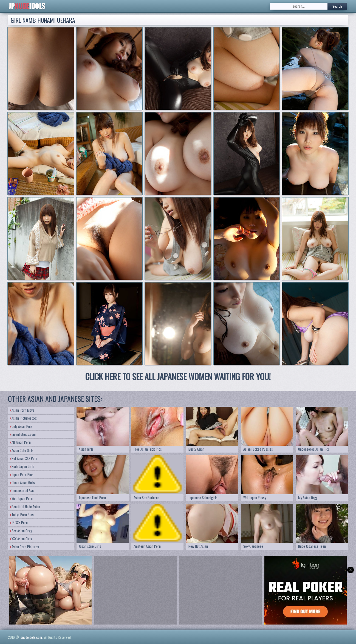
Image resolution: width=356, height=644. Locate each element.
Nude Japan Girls (22, 466)
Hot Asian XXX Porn (24, 458)
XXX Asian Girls (21, 539)
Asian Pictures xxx (23, 418)
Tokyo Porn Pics (22, 515)
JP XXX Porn (19, 522)
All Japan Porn (20, 442)
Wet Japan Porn (21, 498)
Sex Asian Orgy (21, 531)
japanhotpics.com (23, 434)
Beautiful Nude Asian (25, 507)
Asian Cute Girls (22, 450)
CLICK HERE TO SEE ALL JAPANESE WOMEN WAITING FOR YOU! (178, 376)
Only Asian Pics (21, 426)
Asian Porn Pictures (25, 547)
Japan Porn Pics (22, 474)
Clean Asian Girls (22, 482)
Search (337, 6)
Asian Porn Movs (22, 410)
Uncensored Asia (22, 490)
